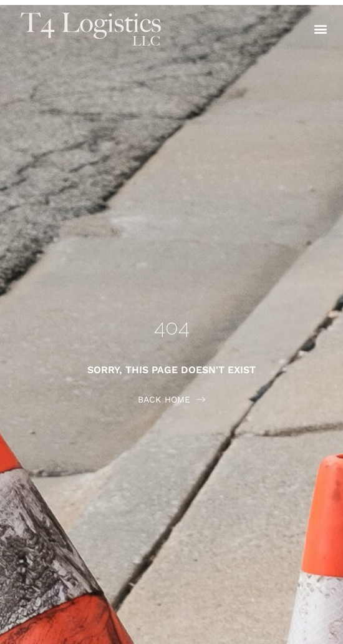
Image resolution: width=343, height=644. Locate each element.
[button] (320, 29)
